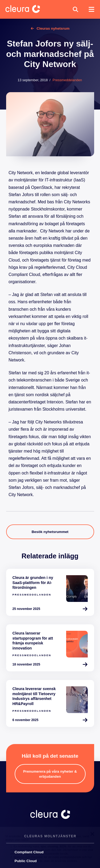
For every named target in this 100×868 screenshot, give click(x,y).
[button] (75, 9)
